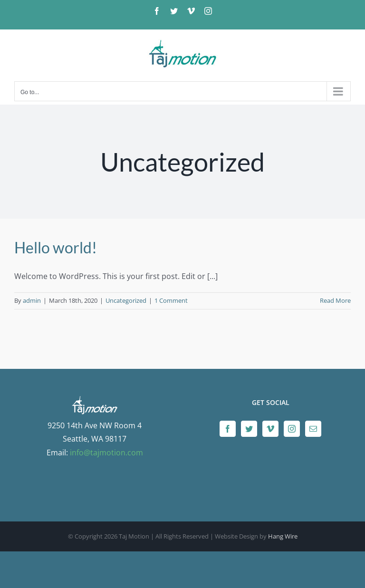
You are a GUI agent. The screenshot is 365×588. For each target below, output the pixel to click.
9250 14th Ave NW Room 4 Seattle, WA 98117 (95, 425)
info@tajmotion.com (106, 453)
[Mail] (313, 429)
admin (32, 300)
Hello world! (56, 247)
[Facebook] (228, 429)
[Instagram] (292, 429)
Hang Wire (283, 536)
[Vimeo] (270, 429)
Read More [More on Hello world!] (335, 300)
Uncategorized (126, 300)
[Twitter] (249, 429)
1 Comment (171, 300)
